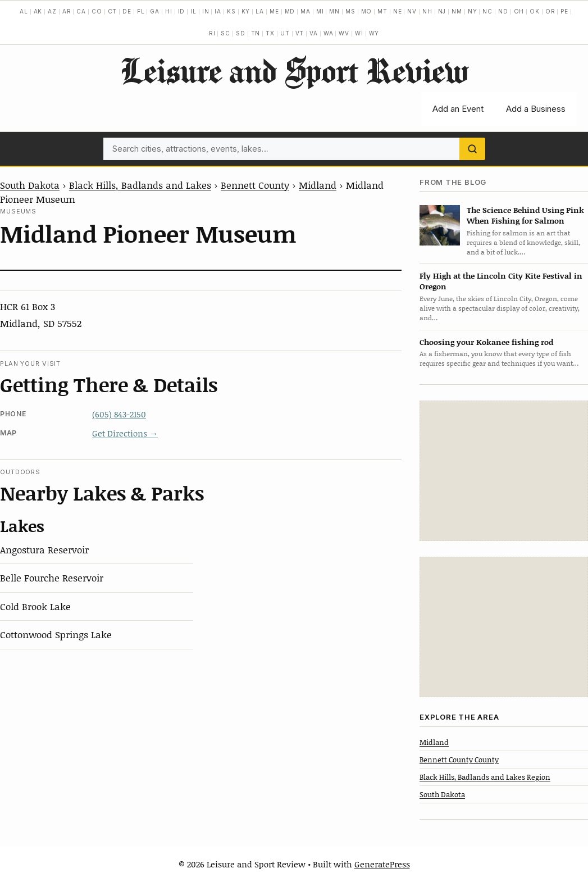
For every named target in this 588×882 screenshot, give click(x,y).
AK (38, 11)
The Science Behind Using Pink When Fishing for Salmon (525, 215)
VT (300, 33)
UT (285, 33)
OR (550, 11)
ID (182, 11)
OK (535, 11)
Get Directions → (125, 433)
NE (398, 11)
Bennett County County (459, 760)
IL (193, 11)
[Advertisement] (504, 471)
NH (427, 11)
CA (81, 11)
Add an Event (458, 109)
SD (241, 33)
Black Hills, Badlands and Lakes (140, 185)
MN (334, 11)
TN (256, 33)
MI (320, 11)
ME (274, 11)
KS (231, 11)
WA (329, 33)
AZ (52, 11)
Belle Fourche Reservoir (52, 578)
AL (24, 11)
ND (503, 11)
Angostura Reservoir (44, 549)
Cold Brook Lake (35, 606)
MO (367, 11)
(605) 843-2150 (119, 414)
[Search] (472, 149)
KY (246, 11)
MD (290, 11)
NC (487, 11)
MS (350, 11)
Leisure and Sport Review (294, 70)
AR (67, 11)
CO (97, 11)
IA (218, 11)
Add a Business (536, 109)
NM (457, 11)
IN (206, 11)
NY (473, 11)
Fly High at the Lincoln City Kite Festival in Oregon (501, 281)
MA (306, 11)
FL (141, 11)
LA (260, 11)
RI (212, 33)
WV (344, 33)
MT (382, 11)
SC (225, 33)
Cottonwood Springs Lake (56, 634)
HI (169, 11)
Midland (318, 185)
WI (359, 33)
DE (127, 11)
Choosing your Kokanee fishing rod (486, 342)
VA (314, 33)
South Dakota (30, 185)
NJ (442, 11)
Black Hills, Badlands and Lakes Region (485, 777)
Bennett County (255, 185)
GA (155, 11)
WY (374, 33)
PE (564, 11)
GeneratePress (382, 864)
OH (519, 11)
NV (412, 11)
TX (270, 33)
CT (113, 11)
